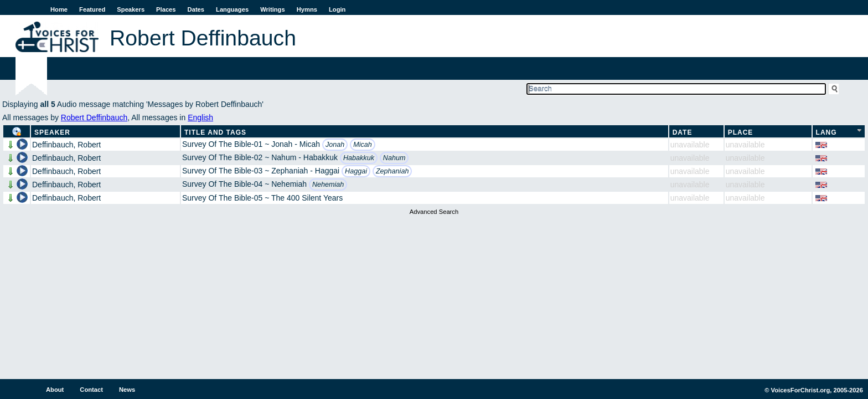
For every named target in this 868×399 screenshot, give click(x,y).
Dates (196, 9)
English (200, 117)
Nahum (394, 158)
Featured (92, 9)
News (127, 390)
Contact (91, 390)
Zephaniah (392, 171)
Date (683, 132)
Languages (232, 9)
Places (166, 9)
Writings (273, 9)
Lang (826, 132)
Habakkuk (359, 158)
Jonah (335, 145)
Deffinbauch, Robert (66, 145)
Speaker (52, 132)
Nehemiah (328, 185)
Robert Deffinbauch (94, 117)
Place (741, 132)
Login (337, 9)
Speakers (131, 9)
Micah (363, 145)
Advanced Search (434, 212)
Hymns (307, 9)
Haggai (356, 171)
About (55, 390)
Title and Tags (215, 132)
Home (59, 9)
